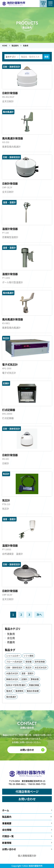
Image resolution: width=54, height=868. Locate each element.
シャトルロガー (13, 656)
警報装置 (35, 679)
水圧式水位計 (41, 667)
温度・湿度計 (28, 673)
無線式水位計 (12, 679)
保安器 (29, 662)
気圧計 (29, 667)
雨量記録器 (34, 685)
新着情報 (7, 843)
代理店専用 (43, 3)
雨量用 (11, 642)
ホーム (6, 810)
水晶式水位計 (12, 673)
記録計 (24, 679)
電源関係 (19, 691)
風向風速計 (11, 697)
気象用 (11, 634)
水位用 (11, 638)
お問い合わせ (27, 750)
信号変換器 (40, 662)
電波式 (9, 691)
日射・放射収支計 (14, 667)
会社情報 (7, 830)
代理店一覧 (8, 836)
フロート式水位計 (14, 662)
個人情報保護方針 (27, 856)
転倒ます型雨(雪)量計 (16, 685)
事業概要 (7, 823)
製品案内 (7, 817)
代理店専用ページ (27, 792)
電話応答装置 (33, 691)
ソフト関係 (29, 656)
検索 (47, 57)
